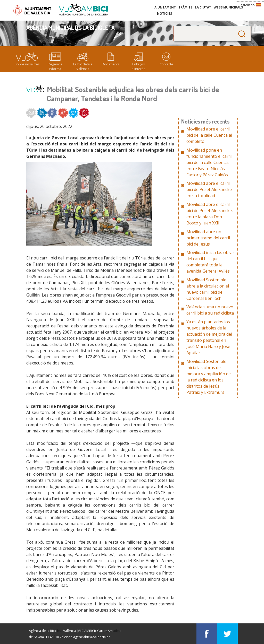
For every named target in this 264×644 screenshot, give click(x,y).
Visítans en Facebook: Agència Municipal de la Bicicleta (207, 634)
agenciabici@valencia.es (92, 637)
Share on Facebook (52, 113)
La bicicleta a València (83, 66)
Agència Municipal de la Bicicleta (84, 10)
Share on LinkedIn (42, 113)
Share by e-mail (31, 113)
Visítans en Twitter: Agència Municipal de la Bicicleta (227, 634)
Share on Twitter (73, 113)
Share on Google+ (63, 113)
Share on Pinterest (84, 113)
